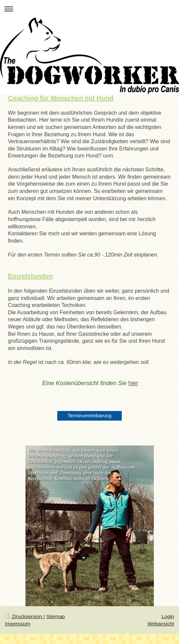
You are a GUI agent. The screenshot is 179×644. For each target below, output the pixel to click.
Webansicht (161, 624)
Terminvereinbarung (89, 415)
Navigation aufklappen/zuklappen (89, 9)
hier (133, 383)
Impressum (18, 624)
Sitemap (56, 616)
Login (168, 616)
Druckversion (24, 616)
